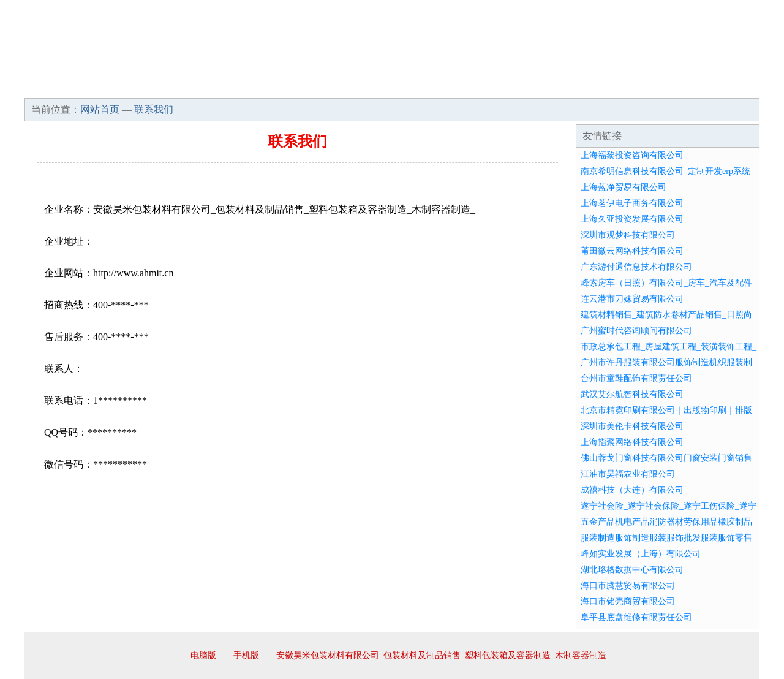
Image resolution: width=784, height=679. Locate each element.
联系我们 (578, 86)
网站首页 (64, 86)
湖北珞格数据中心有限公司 (632, 570)
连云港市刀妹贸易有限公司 (632, 299)
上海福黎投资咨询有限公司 (632, 155)
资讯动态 (652, 86)
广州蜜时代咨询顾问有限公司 (636, 331)
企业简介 (137, 86)
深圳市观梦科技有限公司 (628, 235)
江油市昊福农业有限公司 (628, 474)
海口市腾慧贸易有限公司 (628, 586)
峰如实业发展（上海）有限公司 (641, 554)
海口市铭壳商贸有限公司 (628, 601)
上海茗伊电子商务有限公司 (632, 203)
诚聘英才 (505, 86)
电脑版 (203, 655)
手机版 (246, 655)
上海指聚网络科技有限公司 (632, 442)
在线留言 (725, 86)
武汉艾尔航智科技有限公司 (632, 394)
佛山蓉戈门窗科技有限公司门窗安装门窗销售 (666, 458)
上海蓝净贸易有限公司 (624, 187)
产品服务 (284, 86)
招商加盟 (431, 86)
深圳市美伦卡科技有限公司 (632, 426)
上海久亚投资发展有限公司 (632, 219)
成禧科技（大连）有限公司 (632, 490)
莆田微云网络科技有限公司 (632, 251)
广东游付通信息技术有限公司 (636, 267)
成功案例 (358, 86)
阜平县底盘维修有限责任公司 (636, 617)
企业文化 (211, 86)
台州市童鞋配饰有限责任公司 (636, 378)
